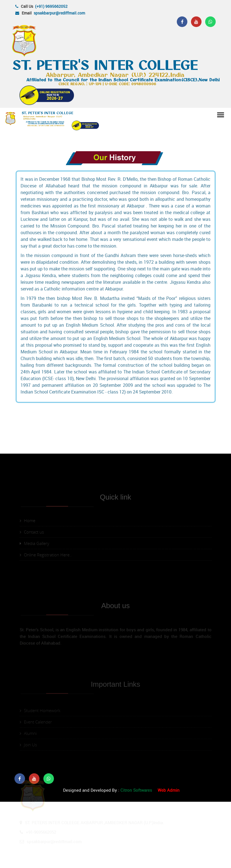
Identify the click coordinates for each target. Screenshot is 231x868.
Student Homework (40, 752)
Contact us (32, 614)
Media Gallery (34, 625)
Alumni (28, 775)
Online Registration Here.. (46, 637)
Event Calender (36, 763)
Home (28, 602)
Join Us (28, 786)
